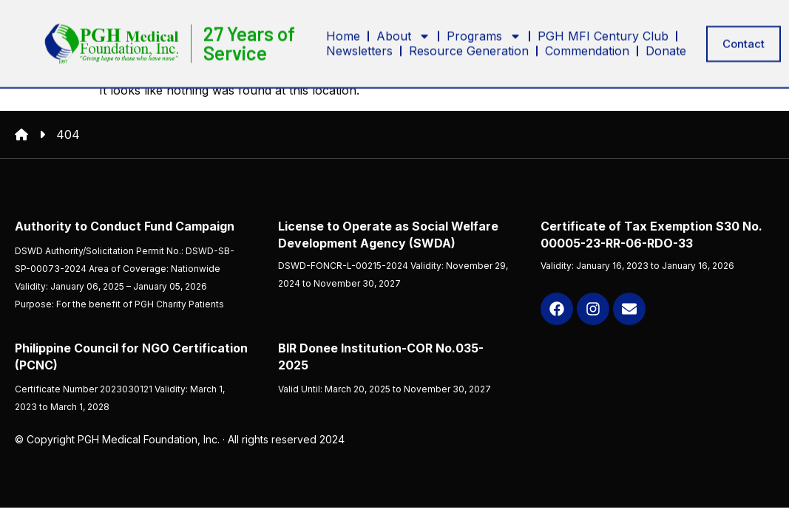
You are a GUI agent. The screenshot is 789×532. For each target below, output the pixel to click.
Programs (484, 34)
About (403, 34)
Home (343, 34)
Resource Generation (469, 49)
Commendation (587, 49)
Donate (666, 49)
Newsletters (359, 49)
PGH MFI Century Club (603, 34)
